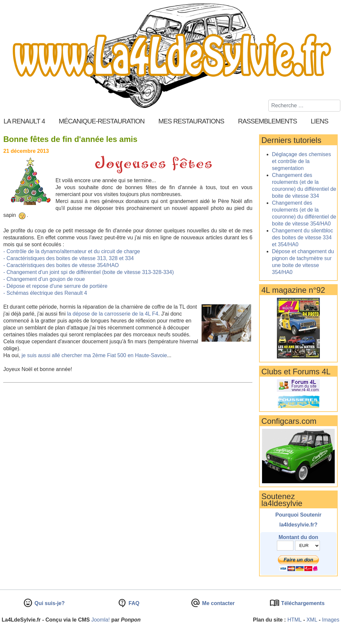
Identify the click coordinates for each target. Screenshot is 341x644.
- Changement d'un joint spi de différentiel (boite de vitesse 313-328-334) (89, 272)
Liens (320, 121)
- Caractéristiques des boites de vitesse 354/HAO (61, 265)
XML (312, 620)
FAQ (133, 603)
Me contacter (218, 603)
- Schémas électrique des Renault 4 (45, 293)
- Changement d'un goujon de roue (44, 279)
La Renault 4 (24, 121)
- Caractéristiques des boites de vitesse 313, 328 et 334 (69, 258)
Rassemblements (267, 121)
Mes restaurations (191, 121)
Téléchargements (302, 603)
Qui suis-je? (49, 603)
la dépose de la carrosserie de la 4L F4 (113, 314)
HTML (295, 620)
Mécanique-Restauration (102, 121)
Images (331, 620)
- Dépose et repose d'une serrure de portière (55, 286)
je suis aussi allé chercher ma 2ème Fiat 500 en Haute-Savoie (94, 355)
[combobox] (304, 106)
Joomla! (100, 620)
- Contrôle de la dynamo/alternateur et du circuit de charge (72, 251)
